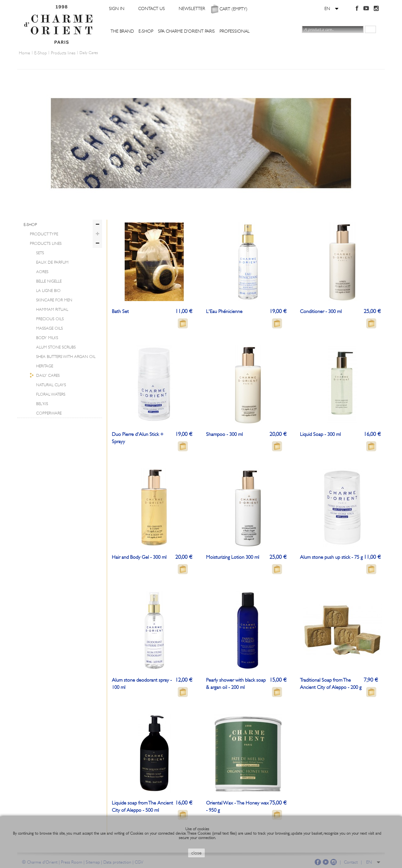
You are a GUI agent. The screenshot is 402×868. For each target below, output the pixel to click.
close (196, 853)
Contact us (152, 8)
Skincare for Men (54, 300)
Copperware (49, 413)
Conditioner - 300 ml (321, 311)
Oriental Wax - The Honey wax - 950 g (237, 807)
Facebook (356, 8)
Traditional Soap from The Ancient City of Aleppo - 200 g (331, 684)
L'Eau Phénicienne (224, 311)
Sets (40, 253)
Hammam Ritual (52, 309)
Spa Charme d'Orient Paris (186, 31)
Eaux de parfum (52, 262)
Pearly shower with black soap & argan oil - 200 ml (236, 684)
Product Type (44, 234)
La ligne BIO (48, 291)
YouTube (366, 8)
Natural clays (51, 385)
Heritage (45, 366)
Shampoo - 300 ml (224, 434)
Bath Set (120, 311)
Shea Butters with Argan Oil (66, 357)
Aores (42, 272)
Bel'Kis (42, 404)
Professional (235, 31)
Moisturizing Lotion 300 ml (233, 557)
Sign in (117, 8)
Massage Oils (49, 328)
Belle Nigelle (49, 281)
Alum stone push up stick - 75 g (331, 557)
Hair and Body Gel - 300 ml (139, 557)
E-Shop (146, 31)
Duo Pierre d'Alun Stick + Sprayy (138, 438)
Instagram (376, 8)
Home (24, 53)
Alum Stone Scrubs (56, 347)
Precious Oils (50, 319)
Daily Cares (48, 375)
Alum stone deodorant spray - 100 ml (142, 684)
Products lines (46, 243)
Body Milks (47, 338)
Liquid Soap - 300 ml (320, 434)
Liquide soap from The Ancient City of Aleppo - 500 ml (142, 807)
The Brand (122, 31)
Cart (234, 8)
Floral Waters (51, 394)
